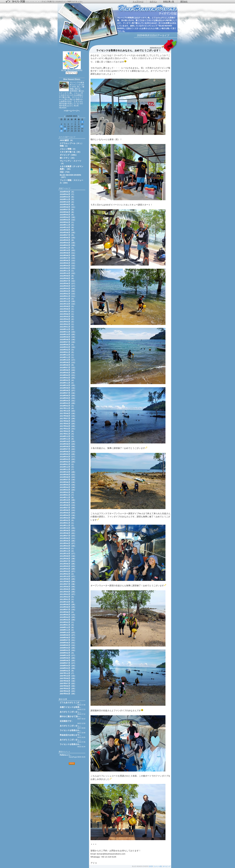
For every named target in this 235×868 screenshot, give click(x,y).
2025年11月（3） (67, 199)
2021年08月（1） (67, 309)
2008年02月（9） (67, 671)
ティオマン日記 (147, 10)
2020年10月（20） (68, 334)
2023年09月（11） (68, 253)
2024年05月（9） (67, 240)
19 (65, 129)
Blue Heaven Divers (72, 79)
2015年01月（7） (67, 495)
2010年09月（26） (68, 604)
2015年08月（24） (68, 477)
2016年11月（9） (67, 439)
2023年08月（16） (68, 255)
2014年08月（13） (68, 505)
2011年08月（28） (68, 582)
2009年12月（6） (67, 627)
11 (61, 126)
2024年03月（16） (68, 245)
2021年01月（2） (67, 327)
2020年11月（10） (68, 332)
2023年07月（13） (68, 258)
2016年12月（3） (67, 436)
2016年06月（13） (68, 452)
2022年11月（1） (67, 271)
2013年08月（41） (68, 533)
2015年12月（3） (67, 467)
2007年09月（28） (68, 678)
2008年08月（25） (68, 661)
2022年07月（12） (68, 281)
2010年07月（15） (68, 610)
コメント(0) (158, 866)
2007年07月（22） (68, 683)
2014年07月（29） (68, 508)
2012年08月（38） (68, 559)
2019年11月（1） (67, 357)
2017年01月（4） (67, 434)
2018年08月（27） (68, 390)
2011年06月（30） (68, 587)
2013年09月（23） (68, 531)
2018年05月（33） (68, 398)
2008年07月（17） (68, 663)
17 (82, 126)
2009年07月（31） (68, 640)
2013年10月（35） (68, 528)
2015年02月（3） (67, 492)
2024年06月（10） (68, 238)
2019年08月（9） (67, 365)
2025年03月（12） (68, 220)
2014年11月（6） (67, 497)
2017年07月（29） (68, 418)
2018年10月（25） (68, 385)
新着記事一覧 (169, 1)
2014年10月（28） (68, 500)
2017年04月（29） (68, 426)
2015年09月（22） (68, 475)
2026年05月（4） (67, 192)
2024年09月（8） (67, 230)
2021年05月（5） (67, 317)
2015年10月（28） (68, 472)
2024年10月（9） (67, 227)
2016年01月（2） (67, 464)
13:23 (151, 866)
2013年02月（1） (67, 548)
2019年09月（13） (68, 362)
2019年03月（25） (68, 378)
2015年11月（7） (67, 469)
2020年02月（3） (67, 350)
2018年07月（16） (68, 393)
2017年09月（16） (68, 413)
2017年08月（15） (68, 416)
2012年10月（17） (68, 554)
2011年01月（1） (67, 599)
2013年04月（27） (68, 543)
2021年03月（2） (67, 322)
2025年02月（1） (67, 222)
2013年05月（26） (68, 541)
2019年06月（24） (68, 370)
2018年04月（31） (68, 401)
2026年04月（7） (67, 194)
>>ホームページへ (72, 111)
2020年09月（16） (68, 337)
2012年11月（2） (67, 551)
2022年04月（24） (68, 289)
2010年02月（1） (67, 622)
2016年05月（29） (68, 454)
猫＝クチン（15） (68, 158)
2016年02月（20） (68, 462)
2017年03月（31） (68, 429)
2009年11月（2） (67, 630)
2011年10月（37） (68, 576)
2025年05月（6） (67, 215)
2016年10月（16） (68, 441)
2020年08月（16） (68, 340)
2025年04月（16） (68, 217)
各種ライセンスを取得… (71, 707)
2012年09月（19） (68, 556)
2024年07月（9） (67, 235)
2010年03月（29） (68, 620)
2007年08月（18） (68, 681)
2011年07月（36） (68, 584)
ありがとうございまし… (71, 712)
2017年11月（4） (67, 408)
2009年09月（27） (68, 635)
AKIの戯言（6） (67, 140)
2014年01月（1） (67, 523)
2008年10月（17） (68, 655)
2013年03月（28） (68, 546)
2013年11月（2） (67, 525)
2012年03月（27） (68, 571)
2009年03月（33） (68, 650)
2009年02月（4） (67, 653)
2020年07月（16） (68, 342)
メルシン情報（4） (68, 149)
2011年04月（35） (68, 592)
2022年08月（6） (67, 278)
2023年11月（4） (67, 248)
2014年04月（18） (68, 515)
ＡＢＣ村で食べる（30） (71, 152)
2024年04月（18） (68, 243)
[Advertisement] (72, 784)
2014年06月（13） (68, 510)
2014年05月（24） (68, 513)
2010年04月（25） (68, 617)
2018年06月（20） (68, 396)
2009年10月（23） (68, 632)
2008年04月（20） (68, 666)
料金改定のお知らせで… (71, 735)
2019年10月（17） (68, 360)
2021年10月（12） (68, 304)
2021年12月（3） (67, 299)
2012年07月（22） (68, 561)
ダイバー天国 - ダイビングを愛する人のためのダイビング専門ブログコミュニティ (46, 2)
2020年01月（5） (67, 352)
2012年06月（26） (68, 564)
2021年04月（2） (67, 319)
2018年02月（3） (67, 406)
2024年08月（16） (68, 233)
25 (61, 131)
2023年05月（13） (68, 263)
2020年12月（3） (67, 329)
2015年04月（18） (68, 487)
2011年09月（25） (68, 579)
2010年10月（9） (67, 602)
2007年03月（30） (68, 694)
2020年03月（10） (68, 347)
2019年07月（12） (68, 368)
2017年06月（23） (68, 421)
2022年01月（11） (68, 296)
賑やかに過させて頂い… (71, 716)
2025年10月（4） (67, 202)
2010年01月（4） (67, 625)
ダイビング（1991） (69, 155)
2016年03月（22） (68, 459)
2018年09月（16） (68, 388)
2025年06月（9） (67, 212)
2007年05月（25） (68, 689)
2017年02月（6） (67, 431)
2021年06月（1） (67, 314)
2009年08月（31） (68, 638)
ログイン (153, 1)
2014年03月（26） (68, 518)
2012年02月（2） (67, 574)
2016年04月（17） (68, 457)
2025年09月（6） (67, 204)
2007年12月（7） (67, 673)
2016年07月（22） (68, 449)
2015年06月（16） (68, 482)
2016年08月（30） (68, 447)
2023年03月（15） (68, 268)
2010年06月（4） (67, 612)
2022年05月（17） (68, 286)
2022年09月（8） (67, 276)
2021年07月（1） (67, 311)
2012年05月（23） (68, 566)
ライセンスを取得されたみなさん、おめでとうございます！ (129, 50)
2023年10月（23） (68, 250)
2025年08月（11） (68, 207)
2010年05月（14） (68, 615)
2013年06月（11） (68, 538)
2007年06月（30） (68, 686)
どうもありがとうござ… (71, 702)
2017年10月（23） (68, 411)
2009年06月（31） (68, 643)
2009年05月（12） (68, 645)
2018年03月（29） (68, 403)
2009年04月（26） (68, 648)
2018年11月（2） (67, 383)
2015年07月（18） (68, 480)
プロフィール (72, 73)
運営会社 (184, 1)
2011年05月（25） (68, 589)
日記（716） (65, 172)
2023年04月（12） (68, 266)
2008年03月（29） (68, 668)
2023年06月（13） (68, 261)
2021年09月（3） (67, 306)
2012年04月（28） (68, 569)
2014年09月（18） (68, 503)
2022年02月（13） (68, 294)
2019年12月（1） (67, 355)
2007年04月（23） (68, 691)
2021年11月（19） (68, 301)
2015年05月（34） (68, 485)
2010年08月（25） (68, 607)
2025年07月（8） (67, 210)
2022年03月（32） (68, 291)
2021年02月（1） (67, 324)
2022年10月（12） (68, 273)
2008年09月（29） (68, 658)
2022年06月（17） (68, 283)
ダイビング (167, 866)
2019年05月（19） (68, 373)
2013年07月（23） (68, 536)
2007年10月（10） (68, 676)
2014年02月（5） (67, 520)
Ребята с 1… (66, 755)
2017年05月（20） (68, 424)
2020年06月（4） (67, 345)
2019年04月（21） (68, 375)
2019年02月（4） (67, 380)
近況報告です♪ (66, 721)
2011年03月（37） (68, 594)
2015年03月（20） (68, 490)
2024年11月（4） (67, 225)
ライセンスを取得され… (71, 730)
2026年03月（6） (67, 197)
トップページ (138, 1)
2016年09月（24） (68, 444)
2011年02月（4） (67, 597)
